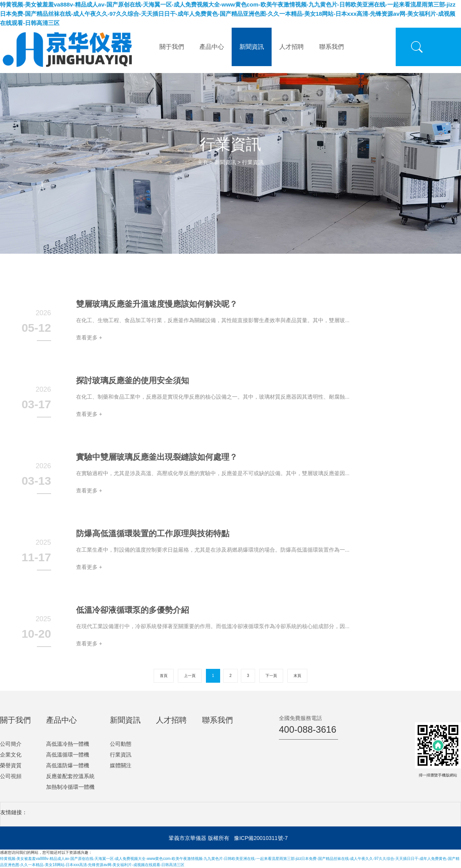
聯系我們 (332, 47)
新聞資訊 (252, 47)
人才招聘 (292, 47)
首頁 (164, 676)
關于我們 (172, 47)
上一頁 (190, 676)
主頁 (203, 162)
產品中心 (212, 47)
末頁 (297, 676)
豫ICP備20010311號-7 (261, 838)
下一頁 (271, 676)
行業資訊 (253, 162)
